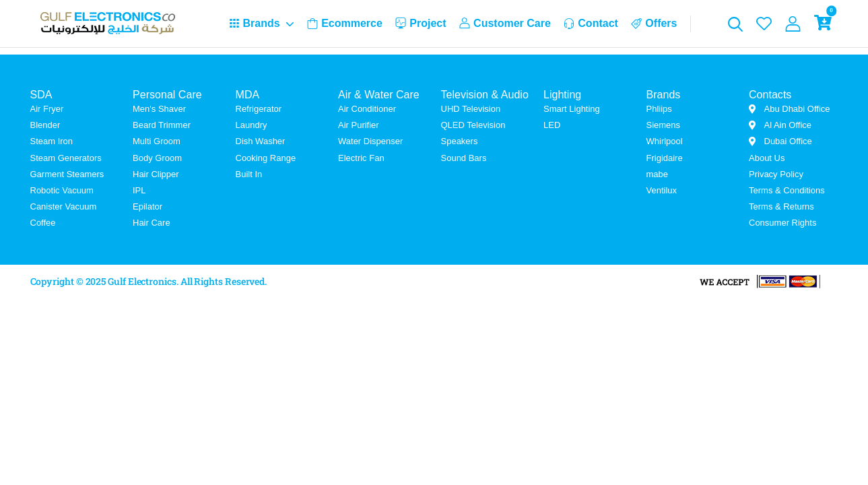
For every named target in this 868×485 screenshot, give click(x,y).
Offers (654, 23)
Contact (591, 23)
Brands (255, 23)
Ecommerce (345, 23)
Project (421, 23)
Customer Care (505, 23)
